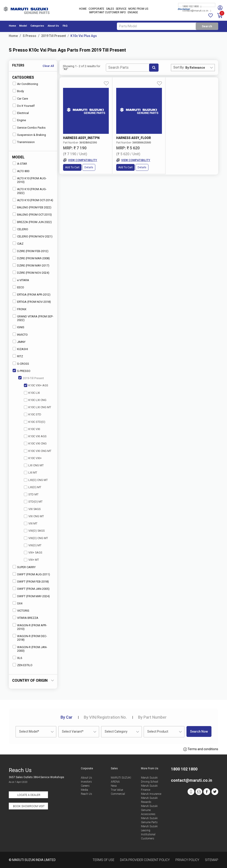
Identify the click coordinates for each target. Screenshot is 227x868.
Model (23, 26)
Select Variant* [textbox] (73, 731)
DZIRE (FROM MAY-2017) (31, 265)
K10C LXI (32, 393)
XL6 (17, 658)
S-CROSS (21, 363)
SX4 (17, 603)
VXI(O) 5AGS (34, 531)
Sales (110, 9)
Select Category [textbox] (116, 731)
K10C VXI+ (33, 458)
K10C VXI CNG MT (38, 451)
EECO (18, 287)
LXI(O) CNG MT (36, 480)
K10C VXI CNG (35, 443)
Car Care (20, 98)
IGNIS (18, 327)
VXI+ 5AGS (33, 552)
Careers (85, 786)
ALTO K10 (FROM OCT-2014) (33, 200)
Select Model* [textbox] (29, 731)
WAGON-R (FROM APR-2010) (30, 627)
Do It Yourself (24, 106)
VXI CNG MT (34, 516)
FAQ (65, 26)
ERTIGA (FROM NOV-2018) (32, 302)
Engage (133, 13)
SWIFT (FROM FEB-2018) (31, 581)
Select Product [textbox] (158, 731)
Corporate (96, 9)
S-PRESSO (22, 371)
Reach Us (86, 794)
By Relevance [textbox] (195, 68)
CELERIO (20, 229)
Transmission (24, 142)
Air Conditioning (25, 84)
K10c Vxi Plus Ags (84, 36)
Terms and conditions (201, 749)
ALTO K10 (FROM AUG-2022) (30, 191)
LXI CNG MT (34, 465)
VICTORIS (21, 610)
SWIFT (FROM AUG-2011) (31, 574)
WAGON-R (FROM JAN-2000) (30, 649)
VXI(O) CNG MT (36, 538)
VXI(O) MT (33, 545)
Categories (37, 26)
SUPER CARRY (24, 567)
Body (18, 91)
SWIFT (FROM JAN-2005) (31, 589)
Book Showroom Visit (29, 806)
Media (84, 790)
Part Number (152, 717)
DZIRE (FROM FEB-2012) (31, 251)
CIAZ (18, 243)
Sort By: (179, 67)
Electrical (21, 113)
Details (89, 154)
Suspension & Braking (29, 135)
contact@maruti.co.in (197, 11)
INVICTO (20, 334)
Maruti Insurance (151, 794)
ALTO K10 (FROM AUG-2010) (30, 180)
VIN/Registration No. (105, 717)
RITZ (18, 356)
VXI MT (31, 523)
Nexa (114, 786)
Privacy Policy (187, 860)
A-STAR (20, 163)
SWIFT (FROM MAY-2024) (31, 596)
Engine (19, 120)
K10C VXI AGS (35, 436)
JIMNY (19, 342)
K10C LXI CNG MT (37, 407)
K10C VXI (32, 429)
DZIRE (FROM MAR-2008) (31, 258)
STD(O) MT (33, 502)
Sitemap (212, 860)
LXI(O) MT (33, 487)
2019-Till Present (31, 378)
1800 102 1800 (192, 7)
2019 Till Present (53, 36)
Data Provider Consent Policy (145, 860)
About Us (53, 26)
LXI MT (31, 473)
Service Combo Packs (29, 127)
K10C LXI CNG (35, 400)
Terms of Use (103, 860)
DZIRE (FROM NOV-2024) (31, 272)
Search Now (199, 731)
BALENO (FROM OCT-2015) (32, 214)
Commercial (118, 794)
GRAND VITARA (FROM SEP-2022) (33, 318)
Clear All (48, 66)
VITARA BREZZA (25, 618)
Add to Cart (72, 154)
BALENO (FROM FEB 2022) (32, 207)
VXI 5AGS (32, 509)
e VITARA (21, 280)
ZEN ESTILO (23, 665)
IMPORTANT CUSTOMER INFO (108, 13)
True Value (117, 790)
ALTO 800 (21, 171)
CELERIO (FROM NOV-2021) (33, 236)
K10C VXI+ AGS (36, 385)
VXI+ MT (31, 560)
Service (121, 9)
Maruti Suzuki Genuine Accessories (149, 810)
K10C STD (33, 414)
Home (83, 9)
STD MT (31, 494)
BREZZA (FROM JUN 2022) (32, 222)
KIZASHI (20, 349)
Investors (86, 782)
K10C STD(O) (35, 422)
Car (67, 717)
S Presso (30, 36)
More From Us (138, 9)
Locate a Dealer (29, 795)
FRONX (19, 309)
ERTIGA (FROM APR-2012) (32, 294)
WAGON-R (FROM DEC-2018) (30, 638)
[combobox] (200, 68)
